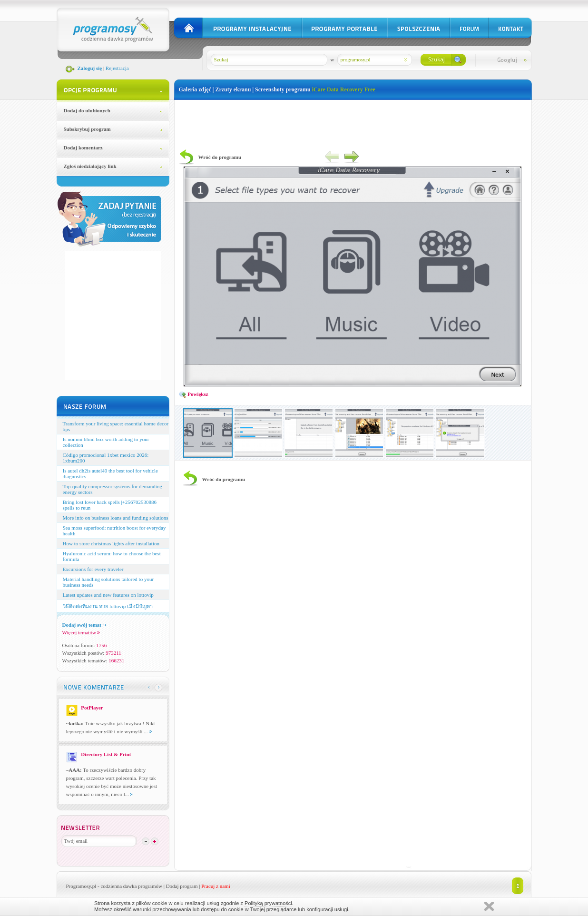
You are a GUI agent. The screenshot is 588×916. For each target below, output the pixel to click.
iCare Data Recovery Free (344, 89)
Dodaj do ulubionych (87, 110)
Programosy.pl (81, 886)
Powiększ (194, 394)
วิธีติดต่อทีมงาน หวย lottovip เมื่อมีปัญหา (108, 606)
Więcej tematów (81, 632)
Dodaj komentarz (83, 148)
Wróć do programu (220, 157)
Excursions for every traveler (93, 569)
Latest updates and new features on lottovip (108, 595)
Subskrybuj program (87, 129)
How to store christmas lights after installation (111, 543)
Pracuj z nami (216, 886)
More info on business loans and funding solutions (116, 518)
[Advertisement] (353, 121)
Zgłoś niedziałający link (90, 166)
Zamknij (489, 906)
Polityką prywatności (268, 903)
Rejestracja (117, 68)
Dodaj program (182, 886)
